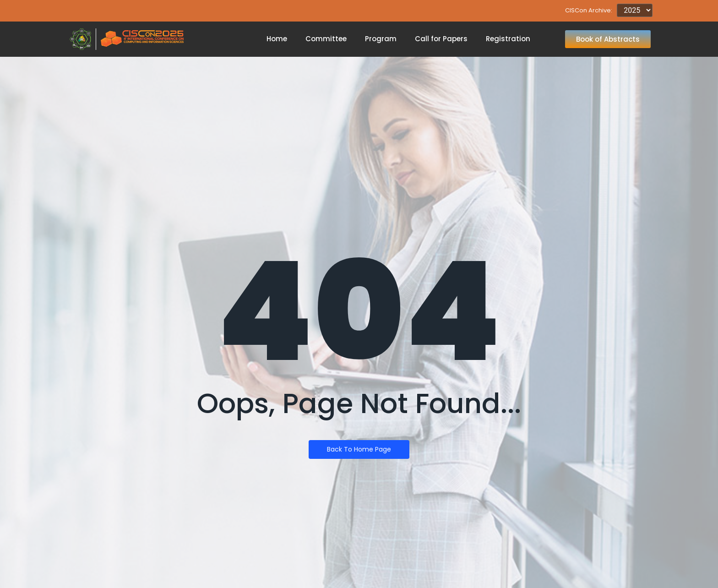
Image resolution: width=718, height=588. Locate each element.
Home (277, 39)
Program (381, 39)
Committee (326, 39)
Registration (508, 39)
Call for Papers (441, 39)
